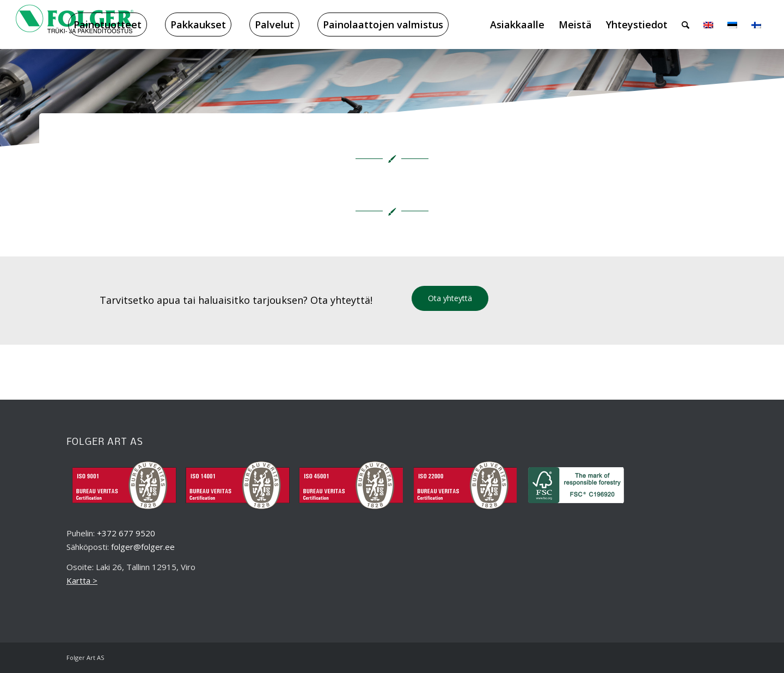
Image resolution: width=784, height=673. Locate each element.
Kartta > (82, 580)
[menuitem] (108, 25)
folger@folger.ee (143, 547)
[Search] (685, 25)
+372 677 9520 (126, 533)
